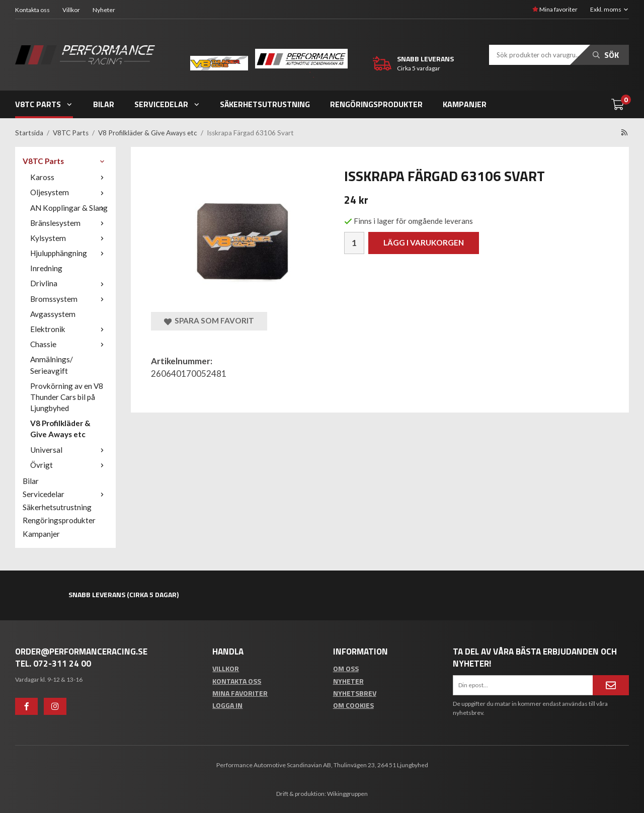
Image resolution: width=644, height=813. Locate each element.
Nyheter (104, 10)
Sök (606, 55)
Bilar (104, 104)
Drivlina (69, 283)
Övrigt (69, 465)
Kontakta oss (32, 10)
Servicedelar (167, 104)
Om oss (346, 668)
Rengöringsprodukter (376, 104)
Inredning (46, 268)
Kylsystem (69, 238)
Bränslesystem (69, 223)
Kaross (69, 177)
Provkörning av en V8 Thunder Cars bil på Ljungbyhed (67, 397)
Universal (69, 450)
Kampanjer (465, 104)
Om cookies (353, 705)
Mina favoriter (555, 9)
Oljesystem (69, 192)
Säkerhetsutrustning (265, 104)
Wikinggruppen (347, 794)
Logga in (227, 705)
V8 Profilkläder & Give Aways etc (60, 429)
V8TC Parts (44, 104)
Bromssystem (69, 299)
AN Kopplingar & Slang (69, 208)
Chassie (69, 344)
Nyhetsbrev (355, 693)
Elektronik (69, 329)
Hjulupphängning (69, 253)
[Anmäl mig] (611, 685)
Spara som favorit (209, 321)
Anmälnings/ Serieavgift (52, 365)
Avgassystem (53, 314)
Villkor (71, 10)
